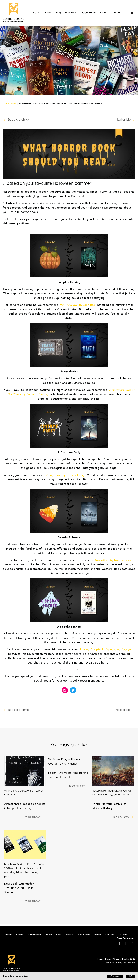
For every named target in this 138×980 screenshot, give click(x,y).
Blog (58, 13)
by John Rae (77, 305)
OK (130, 976)
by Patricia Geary (65, 475)
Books (48, 13)
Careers (123, 935)
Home (6, 104)
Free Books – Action (89, 935)
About (37, 13)
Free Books (71, 13)
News (14, 104)
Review (69, 935)
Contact (116, 13)
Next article (126, 120)
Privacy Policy (104, 959)
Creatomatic (129, 963)
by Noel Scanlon (113, 560)
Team (103, 13)
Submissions (89, 13)
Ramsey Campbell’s (106, 650)
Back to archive (16, 120)
